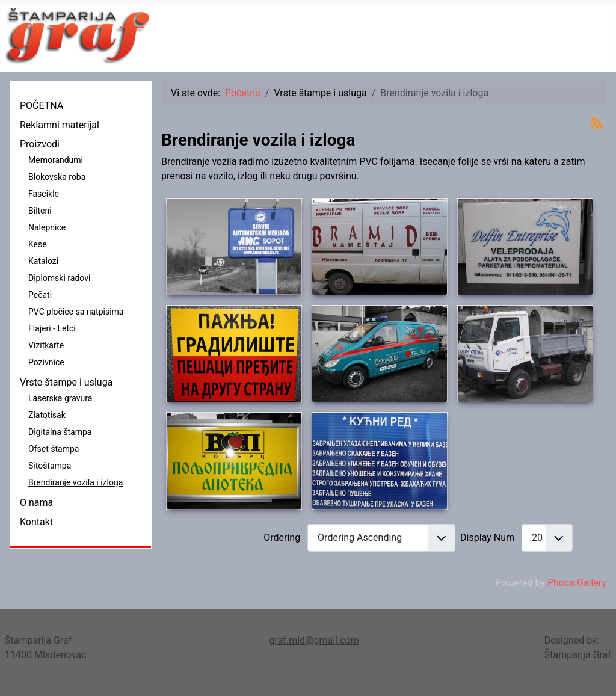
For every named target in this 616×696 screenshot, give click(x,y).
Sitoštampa (50, 466)
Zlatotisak (47, 415)
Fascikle (44, 194)
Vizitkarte (46, 345)
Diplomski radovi (59, 278)
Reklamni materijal (60, 125)
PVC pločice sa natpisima (76, 312)
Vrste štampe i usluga (66, 382)
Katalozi (43, 261)
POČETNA (42, 106)
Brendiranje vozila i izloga (75, 482)
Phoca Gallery (577, 583)
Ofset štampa (54, 449)
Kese (38, 244)
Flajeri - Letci (52, 328)
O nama (36, 503)
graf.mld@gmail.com (314, 640)
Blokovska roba (57, 177)
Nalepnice (47, 227)
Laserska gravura (60, 398)
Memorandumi (56, 160)
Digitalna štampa (60, 432)
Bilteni (40, 211)
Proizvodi (40, 144)
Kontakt (36, 522)
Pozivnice (46, 362)
